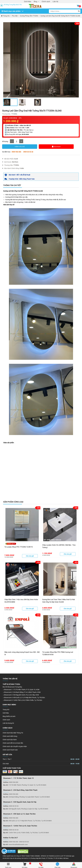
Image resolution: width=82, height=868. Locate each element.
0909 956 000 (16, 152)
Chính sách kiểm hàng (10, 736)
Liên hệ (55, 2)
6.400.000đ (47, 660)
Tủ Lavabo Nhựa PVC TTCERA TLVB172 (19, 547)
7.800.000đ (9, 555)
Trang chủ (6, 16)
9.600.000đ (9, 660)
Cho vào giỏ (30, 556)
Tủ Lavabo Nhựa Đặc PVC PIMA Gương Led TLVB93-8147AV (58, 653)
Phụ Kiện (15, 16)
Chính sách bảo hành (10, 740)
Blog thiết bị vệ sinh (9, 716)
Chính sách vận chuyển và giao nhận (15, 746)
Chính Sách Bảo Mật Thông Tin (13, 733)
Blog (36, 2)
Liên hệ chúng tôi (8, 723)
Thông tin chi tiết (12, 185)
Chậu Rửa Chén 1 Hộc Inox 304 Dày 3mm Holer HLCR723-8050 (21, 601)
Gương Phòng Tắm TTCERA (29, 16)
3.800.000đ (47, 608)
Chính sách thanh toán (10, 750)
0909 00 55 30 (28, 152)
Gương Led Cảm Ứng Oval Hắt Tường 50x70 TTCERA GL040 (60, 16)
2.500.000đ (9, 608)
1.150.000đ (47, 553)
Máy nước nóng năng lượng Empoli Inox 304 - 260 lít (22, 653)
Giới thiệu (28, 2)
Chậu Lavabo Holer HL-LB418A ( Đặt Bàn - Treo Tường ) (59, 546)
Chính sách (46, 2)
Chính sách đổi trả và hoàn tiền (13, 743)
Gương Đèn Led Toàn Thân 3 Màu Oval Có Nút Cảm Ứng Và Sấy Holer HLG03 (59, 601)
